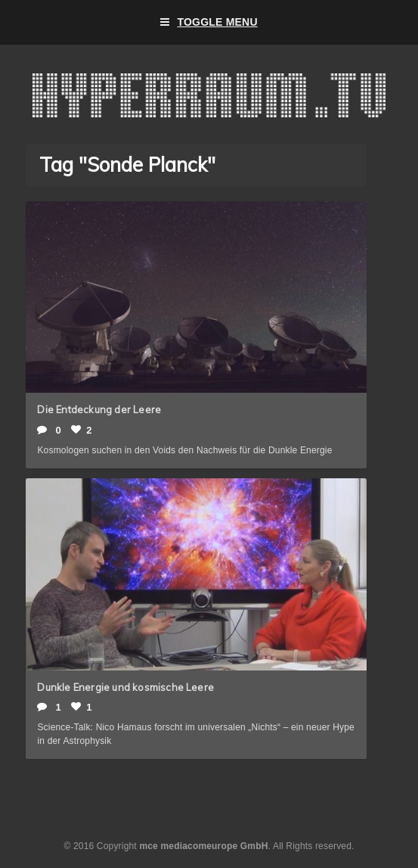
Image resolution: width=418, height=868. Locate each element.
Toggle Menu (209, 22)
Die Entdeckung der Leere (99, 409)
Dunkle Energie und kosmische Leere (125, 687)
